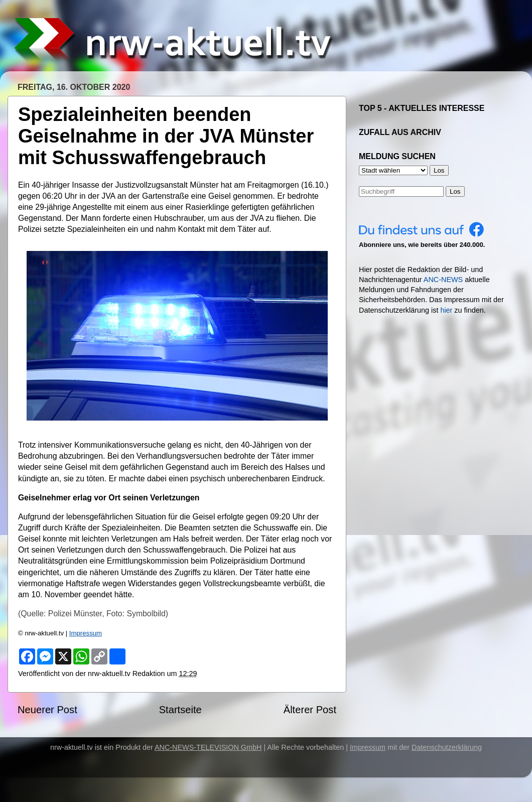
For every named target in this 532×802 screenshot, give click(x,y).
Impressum (86, 633)
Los (455, 191)
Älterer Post (310, 710)
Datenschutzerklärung (447, 747)
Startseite (180, 710)
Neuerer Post (47, 710)
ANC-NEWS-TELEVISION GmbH (208, 747)
